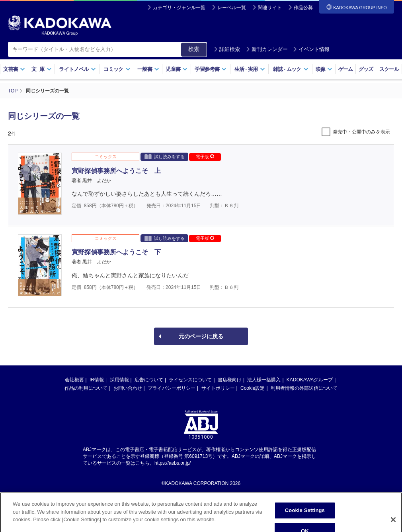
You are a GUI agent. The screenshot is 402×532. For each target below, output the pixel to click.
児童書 (177, 69)
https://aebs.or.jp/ (173, 463)
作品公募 (303, 8)
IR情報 (97, 380)
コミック (117, 69)
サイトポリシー (218, 388)
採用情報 (119, 380)
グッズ (366, 69)
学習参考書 (211, 69)
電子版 (205, 157)
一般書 (148, 69)
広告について (149, 380)
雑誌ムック (291, 69)
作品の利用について (86, 388)
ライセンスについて (190, 380)
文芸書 (14, 69)
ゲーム (346, 69)
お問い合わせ (128, 388)
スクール (389, 69)
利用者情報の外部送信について (304, 388)
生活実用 (250, 69)
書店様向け (230, 380)
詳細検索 (227, 49)
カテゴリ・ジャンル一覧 (179, 8)
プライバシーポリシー (172, 388)
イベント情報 (311, 49)
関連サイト (270, 8)
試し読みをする (165, 156)
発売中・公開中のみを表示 (361, 132)
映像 (324, 69)
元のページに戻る (201, 336)
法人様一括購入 (264, 380)
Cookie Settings (305, 519)
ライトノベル (77, 69)
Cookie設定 (253, 388)
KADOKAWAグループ (310, 380)
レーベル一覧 (232, 8)
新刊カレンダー (267, 49)
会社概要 (74, 380)
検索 (194, 49)
